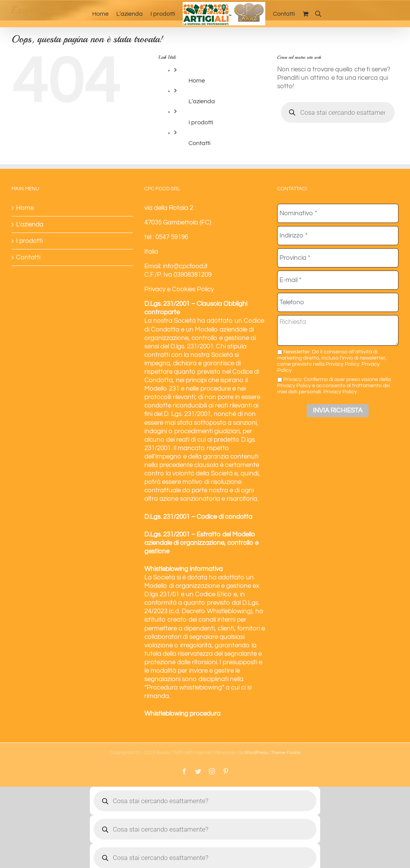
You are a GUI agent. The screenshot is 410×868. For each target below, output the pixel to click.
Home (197, 81)
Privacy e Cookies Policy (179, 289)
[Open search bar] (318, 14)
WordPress (256, 753)
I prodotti (201, 122)
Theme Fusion (286, 753)
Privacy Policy (340, 392)
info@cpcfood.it (185, 266)
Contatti (199, 143)
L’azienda (202, 101)
